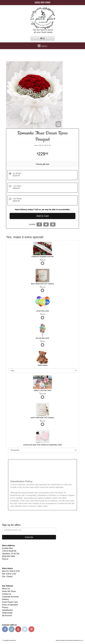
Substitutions (7, 610)
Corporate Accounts (10, 597)
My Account (7, 615)
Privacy (5, 607)
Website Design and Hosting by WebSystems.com (69, 640)
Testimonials (7, 613)
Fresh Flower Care (10, 602)
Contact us (7, 594)
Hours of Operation (10, 605)
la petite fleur (42, 20)
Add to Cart (42, 216)
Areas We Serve (9, 591)
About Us (6, 589)
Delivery (5, 599)
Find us (5, 559)
